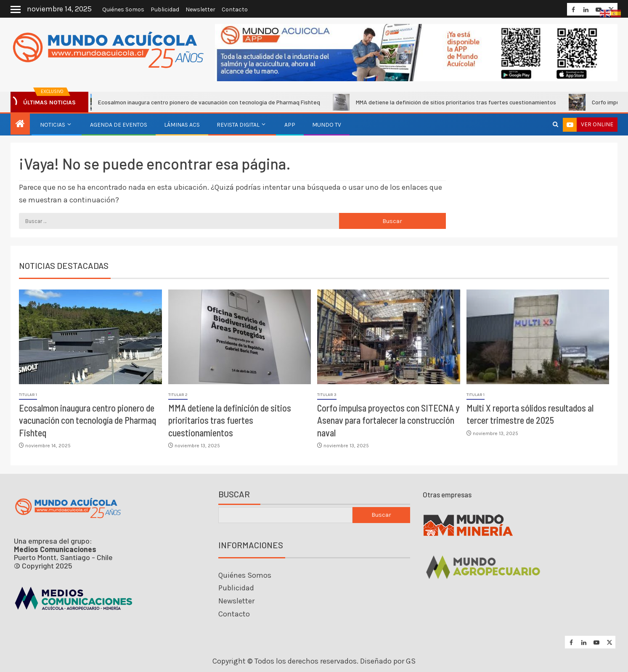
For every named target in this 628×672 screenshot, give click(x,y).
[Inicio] (20, 125)
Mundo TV (327, 125)
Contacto (235, 9)
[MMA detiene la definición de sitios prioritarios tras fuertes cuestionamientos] (240, 337)
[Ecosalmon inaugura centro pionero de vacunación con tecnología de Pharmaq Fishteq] (90, 337)
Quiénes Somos (123, 9)
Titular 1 (28, 395)
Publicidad (165, 9)
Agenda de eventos (119, 125)
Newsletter (200, 9)
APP (290, 125)
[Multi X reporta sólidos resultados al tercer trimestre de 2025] (538, 337)
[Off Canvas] (16, 9)
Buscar (234, 494)
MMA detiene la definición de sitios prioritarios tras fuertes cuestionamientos (449, 102)
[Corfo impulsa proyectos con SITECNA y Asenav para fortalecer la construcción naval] (389, 337)
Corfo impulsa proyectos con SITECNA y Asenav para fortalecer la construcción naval (388, 420)
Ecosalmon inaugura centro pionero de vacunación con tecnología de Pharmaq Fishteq (203, 102)
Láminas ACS (182, 125)
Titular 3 (327, 395)
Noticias (53, 125)
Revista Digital (238, 125)
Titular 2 (178, 395)
